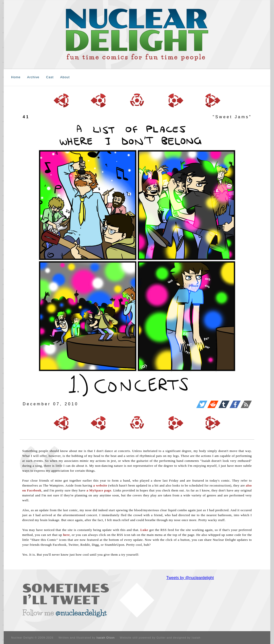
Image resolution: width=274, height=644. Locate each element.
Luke (144, 530)
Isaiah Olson (106, 638)
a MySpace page (99, 490)
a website (100, 485)
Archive (33, 77)
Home (16, 77)
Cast (50, 77)
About (65, 77)
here (67, 535)
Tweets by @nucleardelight (190, 578)
